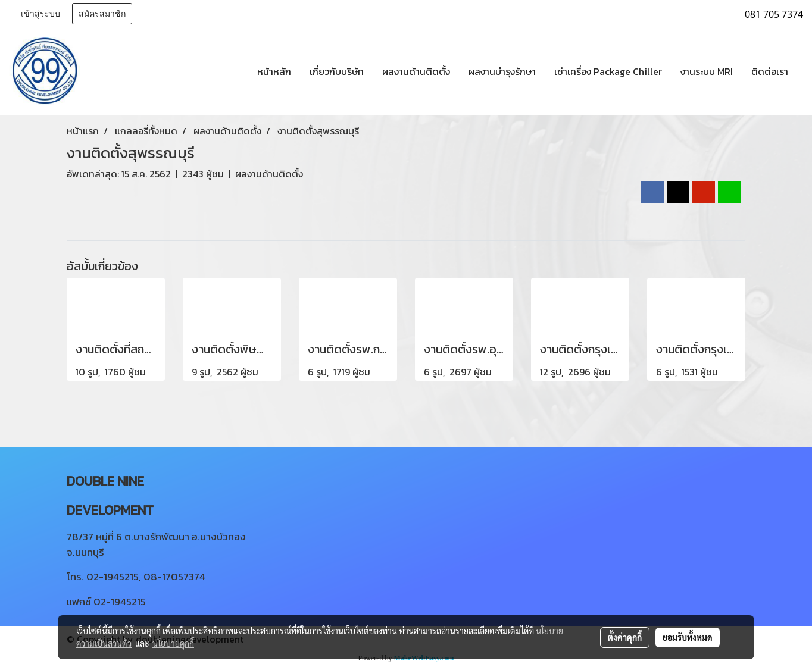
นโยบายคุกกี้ (173, 643)
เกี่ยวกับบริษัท (337, 71)
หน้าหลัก (274, 71)
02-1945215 (113, 577)
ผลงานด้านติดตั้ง (416, 71)
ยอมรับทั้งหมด (688, 637)
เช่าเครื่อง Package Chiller (608, 71)
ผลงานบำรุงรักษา (502, 71)
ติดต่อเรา (770, 71)
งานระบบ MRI (707, 71)
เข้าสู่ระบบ (40, 14)
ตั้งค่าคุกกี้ (625, 637)
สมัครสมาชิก (102, 14)
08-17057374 (174, 577)
